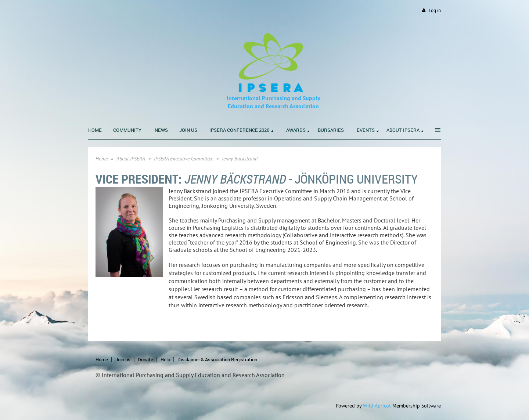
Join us (123, 359)
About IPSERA (131, 159)
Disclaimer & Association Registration (217, 359)
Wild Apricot (377, 406)
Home (102, 159)
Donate (145, 359)
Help (165, 359)
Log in (435, 10)
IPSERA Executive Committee (183, 159)
